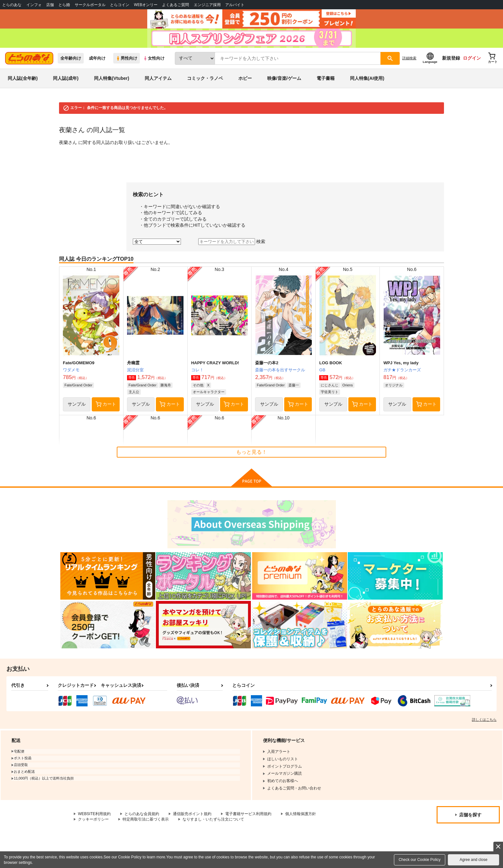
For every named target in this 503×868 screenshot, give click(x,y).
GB (322, 370)
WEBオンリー (146, 5)
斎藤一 (294, 385)
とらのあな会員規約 (142, 814)
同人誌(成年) (66, 78)
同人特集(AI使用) (367, 78)
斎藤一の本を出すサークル (280, 370)
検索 (261, 241)
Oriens (347, 385)
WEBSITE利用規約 (94, 814)
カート (106, 404)
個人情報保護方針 (301, 814)
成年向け (97, 58)
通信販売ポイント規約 (192, 814)
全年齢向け (71, 58)
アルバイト (235, 5)
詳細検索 (409, 58)
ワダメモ (71, 370)
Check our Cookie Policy (420, 860)
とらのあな (12, 5)
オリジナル (394, 385)
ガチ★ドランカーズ (402, 370)
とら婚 (64, 5)
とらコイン (120, 5)
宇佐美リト (330, 392)
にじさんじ (330, 385)
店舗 (50, 5)
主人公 (134, 392)
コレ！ (197, 370)
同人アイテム (158, 78)
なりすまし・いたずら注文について (213, 819)
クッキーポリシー (93, 819)
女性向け (154, 58)
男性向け (127, 58)
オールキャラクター (209, 392)
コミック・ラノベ (205, 78)
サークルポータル (90, 5)
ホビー (245, 78)
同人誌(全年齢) (23, 78)
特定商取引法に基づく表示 (146, 819)
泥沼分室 (135, 370)
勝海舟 (166, 385)
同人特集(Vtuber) (112, 78)
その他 (198, 385)
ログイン (472, 58)
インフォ (34, 5)
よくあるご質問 (175, 5)
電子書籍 (326, 78)
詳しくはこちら (484, 720)
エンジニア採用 (207, 5)
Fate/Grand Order (78, 385)
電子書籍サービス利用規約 (248, 814)
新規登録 (451, 58)
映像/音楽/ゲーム (284, 78)
